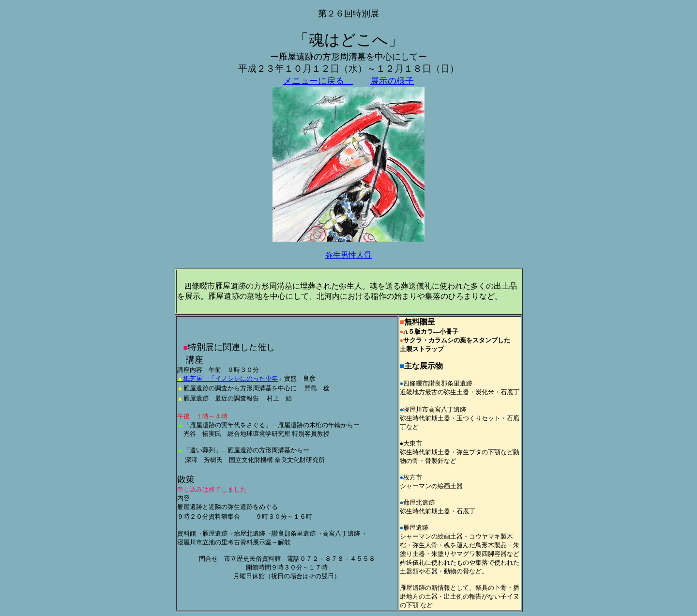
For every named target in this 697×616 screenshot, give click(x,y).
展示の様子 (392, 81)
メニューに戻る (318, 81)
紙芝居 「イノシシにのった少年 (227, 378)
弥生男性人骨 (348, 255)
